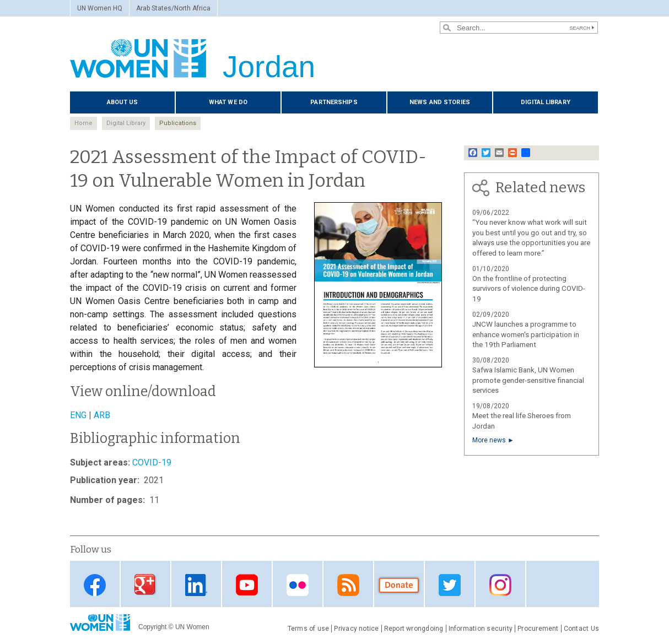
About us (123, 102)
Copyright (152, 627)
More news (489, 440)
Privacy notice (356, 629)
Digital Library (126, 123)
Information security (481, 629)
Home (83, 123)
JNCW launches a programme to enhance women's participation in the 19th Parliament (526, 335)
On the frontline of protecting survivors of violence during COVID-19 (529, 289)
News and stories (440, 102)
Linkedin (196, 585)
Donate (399, 585)
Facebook (95, 585)
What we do (228, 102)
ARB (102, 415)
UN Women (192, 627)
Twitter (450, 585)
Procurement (538, 629)
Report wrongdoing (414, 629)
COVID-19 (152, 462)
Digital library (546, 102)
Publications (178, 123)
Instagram (500, 585)
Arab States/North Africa (173, 8)
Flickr (298, 585)
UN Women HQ (100, 8)
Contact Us (581, 629)
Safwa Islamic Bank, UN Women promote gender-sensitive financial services (528, 380)
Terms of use (309, 629)
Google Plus (145, 585)
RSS (348, 585)
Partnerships (334, 102)
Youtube (247, 585)
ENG (78, 415)
